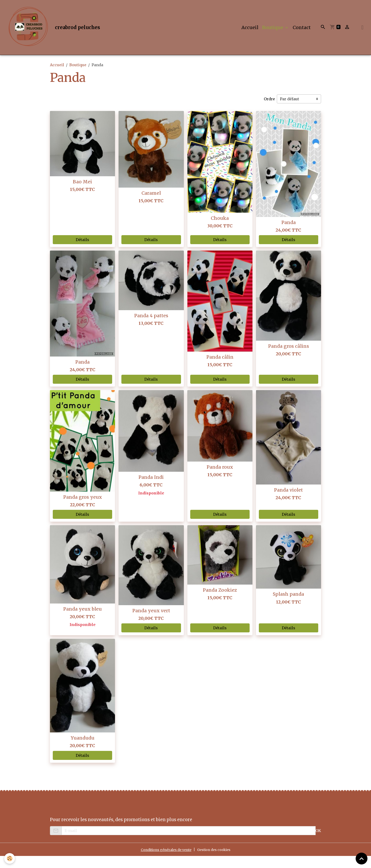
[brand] (59, 33)
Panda (289, 234)
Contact (302, 33)
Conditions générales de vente (163, 861)
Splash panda (288, 606)
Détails (82, 251)
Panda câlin (220, 369)
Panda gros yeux (83, 509)
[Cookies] (10, 858)
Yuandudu (83, 750)
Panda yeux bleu (82, 621)
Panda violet (288, 502)
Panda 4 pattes (151, 327)
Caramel (151, 205)
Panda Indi (151, 489)
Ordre (269, 111)
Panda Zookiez (220, 602)
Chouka (220, 230)
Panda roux (220, 479)
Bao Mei (82, 194)
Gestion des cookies (217, 861)
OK (318, 842)
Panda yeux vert (151, 622)
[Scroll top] (362, 859)
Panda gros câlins (289, 358)
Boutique (273, 33)
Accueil (250, 33)
